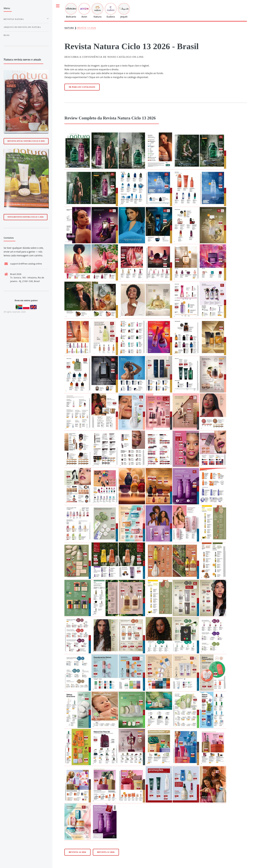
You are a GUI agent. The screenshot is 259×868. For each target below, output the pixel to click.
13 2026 (92, 28)
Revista (82, 28)
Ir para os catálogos (82, 87)
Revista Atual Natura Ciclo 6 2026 (26, 141)
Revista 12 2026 (106, 852)
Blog (7, 35)
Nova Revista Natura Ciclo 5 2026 (26, 217)
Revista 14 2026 (78, 852)
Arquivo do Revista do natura (22, 27)
